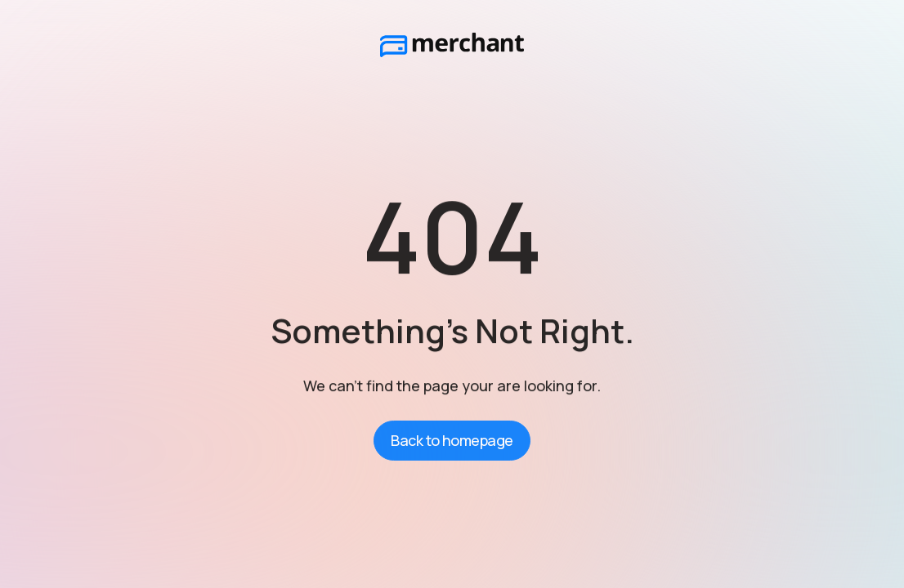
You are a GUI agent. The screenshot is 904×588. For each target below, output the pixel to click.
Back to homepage (452, 440)
